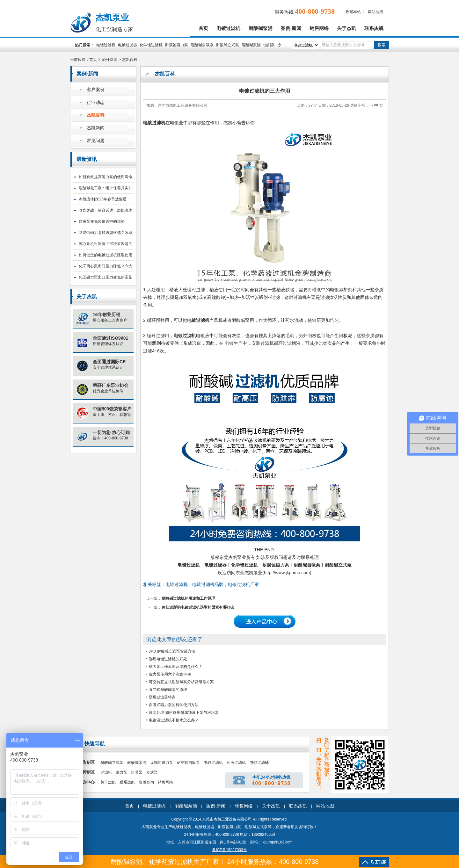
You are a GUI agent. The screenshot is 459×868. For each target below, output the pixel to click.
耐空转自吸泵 (188, 763)
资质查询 (146, 782)
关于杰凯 (346, 28)
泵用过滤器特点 (162, 697)
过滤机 (106, 772)
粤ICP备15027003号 (229, 850)
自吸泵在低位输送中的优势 (102, 221)
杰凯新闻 (96, 128)
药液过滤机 (236, 763)
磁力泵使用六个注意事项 (170, 674)
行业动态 (96, 102)
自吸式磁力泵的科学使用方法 (174, 705)
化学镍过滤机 (151, 45)
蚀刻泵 (269, 45)
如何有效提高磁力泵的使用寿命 (106, 177)
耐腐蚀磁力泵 (177, 45)
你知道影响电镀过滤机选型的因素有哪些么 (198, 607)
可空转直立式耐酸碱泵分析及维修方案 (181, 682)
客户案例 (96, 90)
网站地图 (375, 12)
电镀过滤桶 (259, 763)
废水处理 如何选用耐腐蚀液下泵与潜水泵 (184, 712)
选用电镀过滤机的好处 (168, 659)
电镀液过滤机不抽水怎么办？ (174, 720)
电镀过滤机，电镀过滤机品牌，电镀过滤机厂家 (212, 584)
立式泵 (152, 772)
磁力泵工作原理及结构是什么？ (176, 667)
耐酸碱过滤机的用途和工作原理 (188, 598)
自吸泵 (137, 772)
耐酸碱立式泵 (228, 45)
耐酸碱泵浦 (261, 28)
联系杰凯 (374, 28)
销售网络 (319, 28)
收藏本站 (353, 12)
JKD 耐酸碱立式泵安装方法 (172, 651)
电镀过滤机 (228, 28)
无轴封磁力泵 (162, 763)
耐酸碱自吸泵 (202, 45)
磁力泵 (121, 772)
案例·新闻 (291, 28)
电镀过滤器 (127, 45)
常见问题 (96, 141)
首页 (203, 28)
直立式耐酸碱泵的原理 (168, 690)
